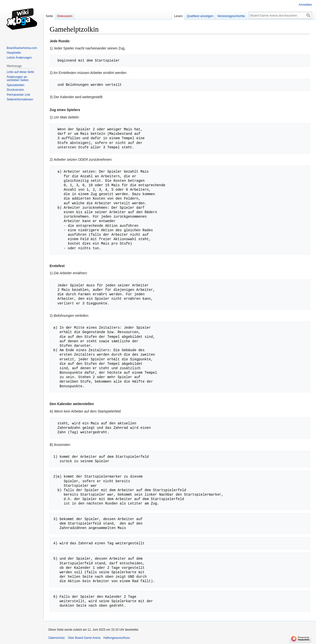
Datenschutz (57, 638)
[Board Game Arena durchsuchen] (280, 15)
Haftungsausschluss (117, 638)
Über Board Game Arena (84, 638)
